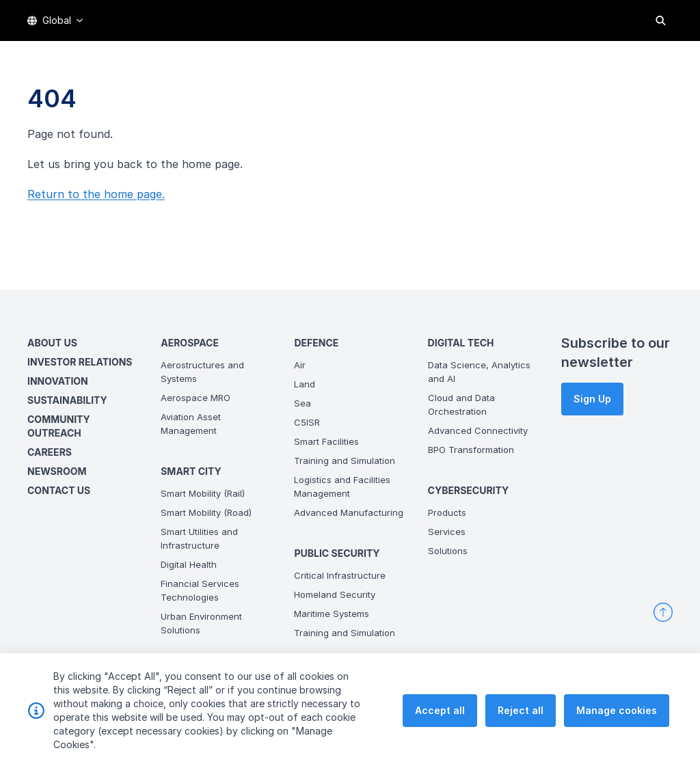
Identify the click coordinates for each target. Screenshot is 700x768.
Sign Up (592, 399)
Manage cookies (617, 731)
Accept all (440, 731)
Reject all (521, 731)
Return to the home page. (96, 194)
